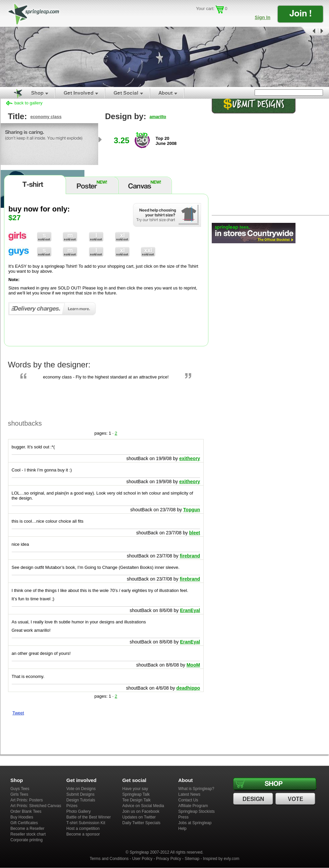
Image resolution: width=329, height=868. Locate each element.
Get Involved (79, 93)
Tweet (18, 713)
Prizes (72, 806)
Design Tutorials (81, 800)
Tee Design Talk (137, 800)
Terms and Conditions (109, 859)
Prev (309, 31)
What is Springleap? (196, 789)
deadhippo (188, 688)
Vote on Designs (81, 789)
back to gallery (28, 103)
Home (14, 93)
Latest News (189, 794)
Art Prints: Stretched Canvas (36, 806)
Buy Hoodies (22, 817)
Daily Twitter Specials (141, 823)
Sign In (262, 17)
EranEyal (190, 610)
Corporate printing (26, 840)
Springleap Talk (136, 794)
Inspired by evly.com (221, 859)
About (166, 93)
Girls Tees (19, 794)
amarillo (158, 117)
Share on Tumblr (40, 727)
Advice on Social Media (143, 806)
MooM (193, 665)
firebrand (190, 556)
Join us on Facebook (141, 811)
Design (254, 799)
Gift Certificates (24, 823)
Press (183, 817)
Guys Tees (20, 789)
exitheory (190, 458)
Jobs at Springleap (195, 823)
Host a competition (83, 829)
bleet (194, 533)
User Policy (142, 859)
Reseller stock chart (28, 834)
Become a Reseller (27, 829)
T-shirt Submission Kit (86, 823)
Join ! (301, 13)
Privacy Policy (169, 859)
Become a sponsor (83, 834)
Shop (37, 93)
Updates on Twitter (139, 817)
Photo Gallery (79, 811)
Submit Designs (80, 794)
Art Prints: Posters (27, 800)
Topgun (192, 510)
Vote (296, 799)
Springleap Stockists (196, 811)
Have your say (135, 789)
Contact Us (188, 800)
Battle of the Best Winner (89, 817)
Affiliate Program (193, 806)
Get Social (126, 93)
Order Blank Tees (26, 811)
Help (182, 829)
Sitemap (192, 859)
